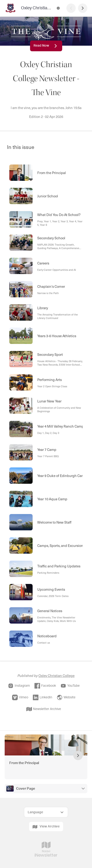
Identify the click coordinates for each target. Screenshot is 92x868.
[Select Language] (46, 812)
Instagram (19, 686)
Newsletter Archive (44, 709)
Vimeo (20, 697)
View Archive (46, 827)
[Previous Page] (71, 8)
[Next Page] (83, 8)
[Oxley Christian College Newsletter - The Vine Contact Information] (58, 8)
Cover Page (26, 789)
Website (66, 697)
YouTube (70, 686)
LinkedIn (43, 697)
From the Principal (24, 763)
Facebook (45, 686)
